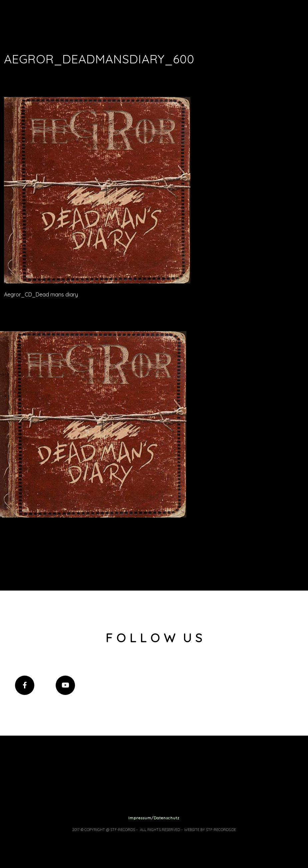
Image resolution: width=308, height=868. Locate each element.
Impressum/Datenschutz (154, 818)
